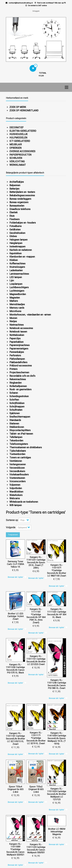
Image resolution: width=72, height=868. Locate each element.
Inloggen (36, 11)
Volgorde (11, 527)
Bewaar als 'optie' (16, 577)
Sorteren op (12, 520)
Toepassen (13, 535)
